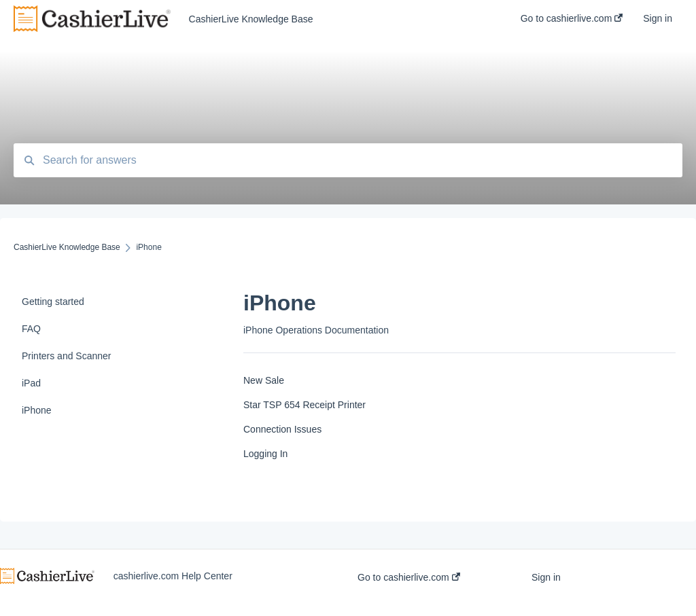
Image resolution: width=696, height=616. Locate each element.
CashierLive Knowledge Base (251, 19)
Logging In (265, 454)
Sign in (546, 577)
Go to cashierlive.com (409, 577)
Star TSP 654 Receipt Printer (304, 405)
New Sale (264, 380)
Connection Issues (282, 429)
